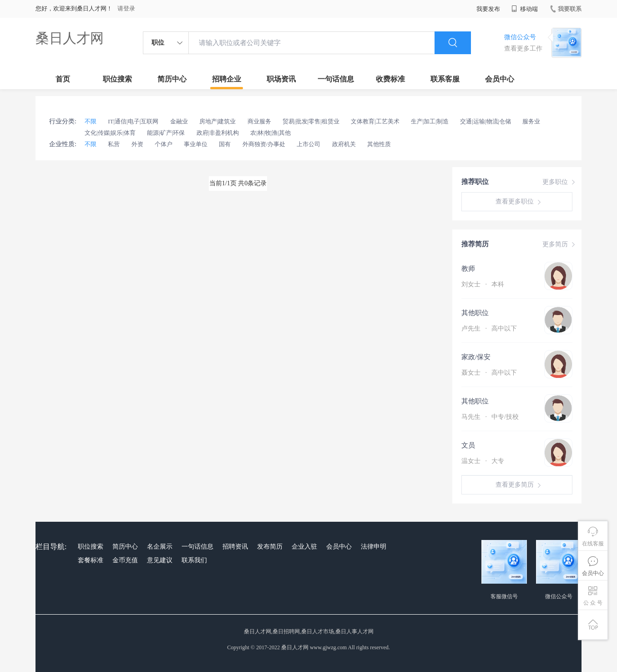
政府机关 (344, 144)
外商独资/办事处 (264, 144)
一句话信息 (336, 79)
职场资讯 (281, 79)
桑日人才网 (70, 38)
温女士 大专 (483, 461)
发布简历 (270, 547)
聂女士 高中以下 (489, 373)
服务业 (531, 121)
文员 (468, 445)
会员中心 (500, 79)
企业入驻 (304, 547)
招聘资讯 (235, 547)
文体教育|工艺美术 (375, 121)
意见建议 (160, 560)
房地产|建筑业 (218, 121)
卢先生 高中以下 (489, 328)
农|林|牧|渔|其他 (270, 133)
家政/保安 (476, 357)
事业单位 (196, 144)
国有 (225, 144)
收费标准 (390, 79)
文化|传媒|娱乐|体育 (110, 133)
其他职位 (475, 313)
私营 (114, 144)
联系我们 (194, 560)
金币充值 (125, 560)
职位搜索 (117, 79)
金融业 (179, 121)
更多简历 (560, 244)
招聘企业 (227, 79)
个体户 (164, 144)
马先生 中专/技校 (490, 417)
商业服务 (259, 121)
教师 (468, 269)
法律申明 (374, 547)
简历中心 (172, 79)
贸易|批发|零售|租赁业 (311, 121)
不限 (91, 121)
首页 (63, 79)
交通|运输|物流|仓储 (486, 121)
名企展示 (160, 547)
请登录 (126, 8)
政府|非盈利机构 (218, 133)
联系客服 (445, 79)
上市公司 (308, 144)
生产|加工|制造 (430, 121)
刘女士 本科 (483, 284)
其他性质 (379, 144)
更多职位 (560, 182)
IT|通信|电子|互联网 (133, 121)
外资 (137, 144)
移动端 (525, 9)
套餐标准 (91, 560)
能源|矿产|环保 (166, 133)
